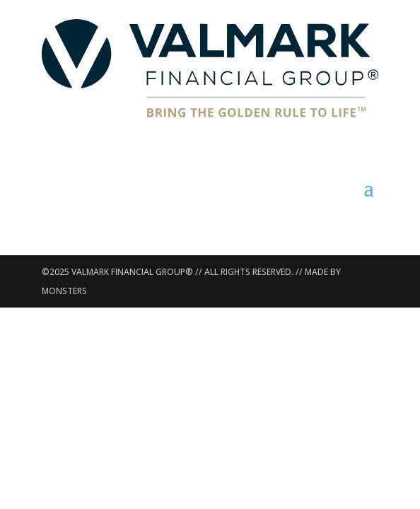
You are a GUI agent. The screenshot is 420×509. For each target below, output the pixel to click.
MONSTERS (64, 291)
